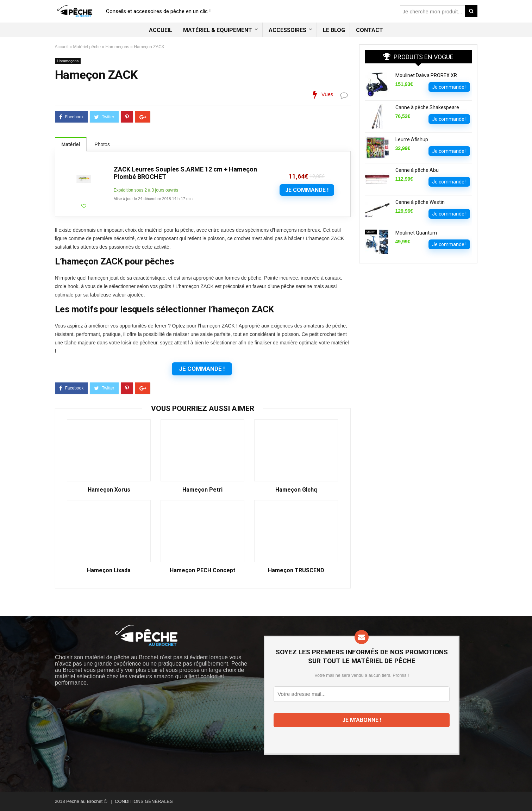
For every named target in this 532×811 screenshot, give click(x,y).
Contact (370, 30)
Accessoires (287, 30)
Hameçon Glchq (296, 490)
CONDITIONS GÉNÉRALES (144, 801)
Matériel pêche (87, 47)
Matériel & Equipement (218, 30)
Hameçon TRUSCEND (296, 570)
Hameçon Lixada (109, 570)
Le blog (334, 30)
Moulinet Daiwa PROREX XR (426, 75)
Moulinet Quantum (416, 233)
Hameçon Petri (202, 490)
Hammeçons (117, 47)
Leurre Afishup (412, 139)
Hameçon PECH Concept (202, 570)
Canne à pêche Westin (420, 202)
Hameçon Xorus (109, 490)
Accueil (161, 30)
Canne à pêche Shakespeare (427, 107)
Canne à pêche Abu (417, 170)
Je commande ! (307, 190)
